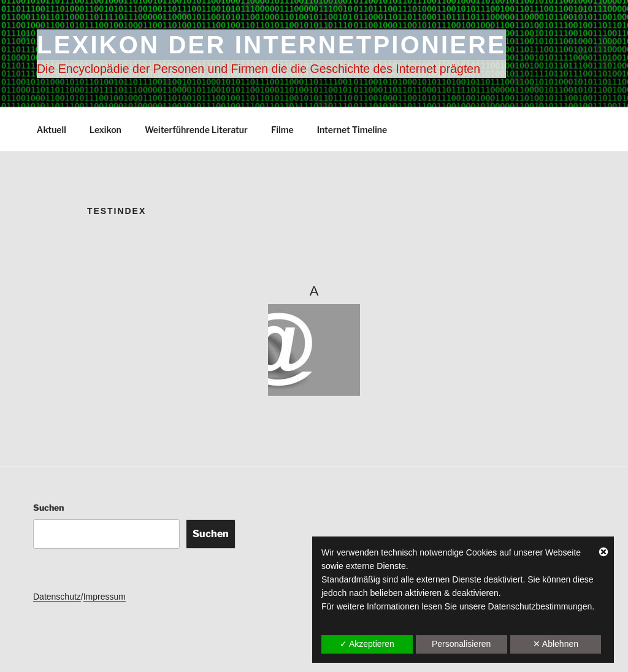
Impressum (105, 597)
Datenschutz (57, 597)
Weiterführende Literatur (196, 130)
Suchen (48, 507)
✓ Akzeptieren (367, 644)
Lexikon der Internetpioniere (271, 45)
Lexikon (105, 130)
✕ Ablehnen (556, 644)
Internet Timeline (352, 130)
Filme (282, 130)
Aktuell (52, 130)
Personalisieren (461, 644)
